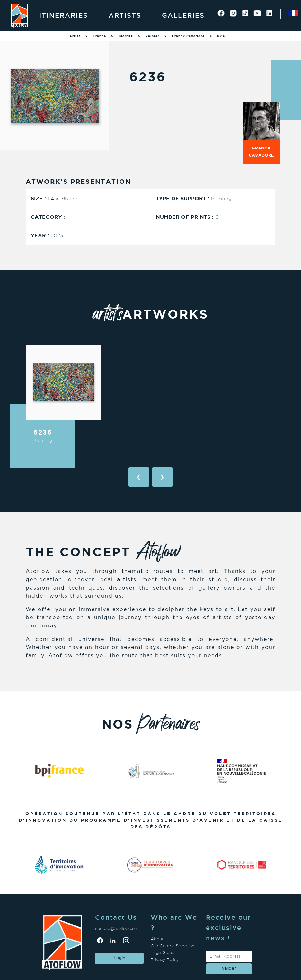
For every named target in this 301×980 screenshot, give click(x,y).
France (99, 36)
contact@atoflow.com (117, 929)
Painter (152, 36)
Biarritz (126, 36)
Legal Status (163, 953)
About (157, 939)
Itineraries (64, 15)
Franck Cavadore (188, 36)
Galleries (183, 15)
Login (120, 958)
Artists (125, 15)
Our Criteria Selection (173, 946)
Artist (75, 36)
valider (229, 969)
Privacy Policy (165, 960)
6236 (222, 36)
